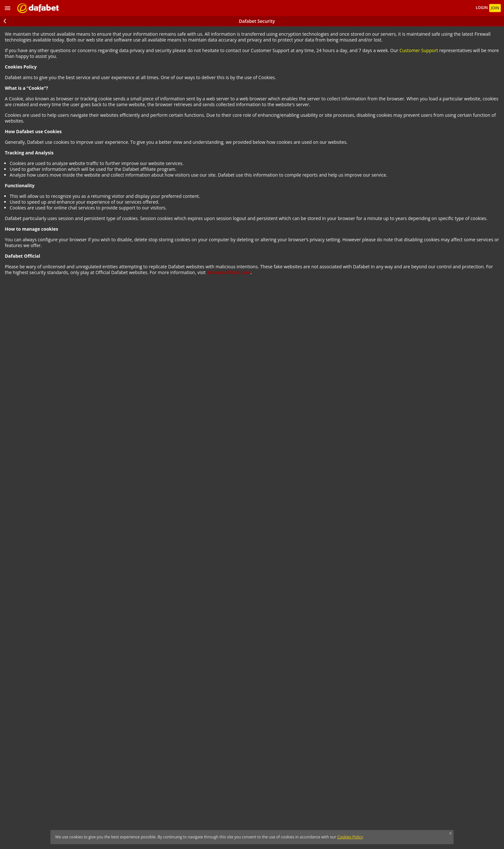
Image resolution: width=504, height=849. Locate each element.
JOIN (495, 8)
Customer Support (419, 50)
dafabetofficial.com (229, 272)
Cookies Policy (350, 837)
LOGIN (482, 8)
